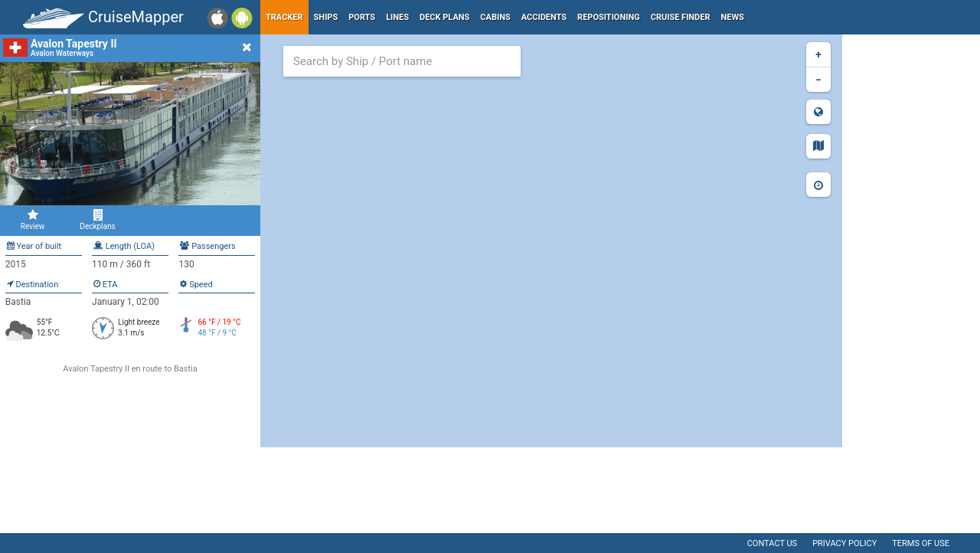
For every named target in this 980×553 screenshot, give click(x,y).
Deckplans (98, 220)
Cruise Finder (681, 17)
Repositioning (609, 17)
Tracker (284, 17)
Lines (397, 17)
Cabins (495, 17)
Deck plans (444, 17)
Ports (362, 17)
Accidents (544, 17)
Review (33, 220)
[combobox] (402, 61)
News (733, 17)
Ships (326, 17)
